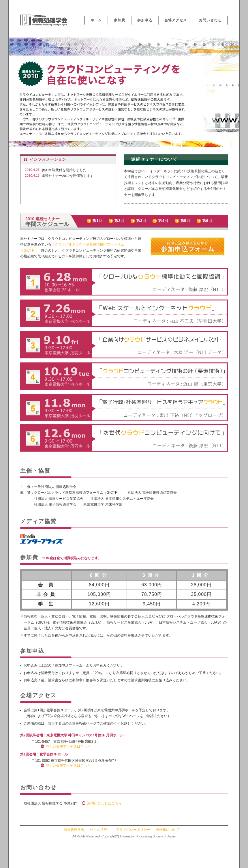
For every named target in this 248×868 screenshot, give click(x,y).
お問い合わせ (210, 20)
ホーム (96, 20)
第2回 (119, 221)
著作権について (168, 830)
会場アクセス (176, 20)
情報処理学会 (74, 830)
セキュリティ (100, 830)
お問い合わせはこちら (104, 803)
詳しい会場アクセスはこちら (68, 747)
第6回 (207, 221)
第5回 (185, 221)
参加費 (120, 20)
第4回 (163, 221)
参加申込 (145, 20)
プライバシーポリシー (133, 830)
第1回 (97, 221)
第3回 (141, 221)
